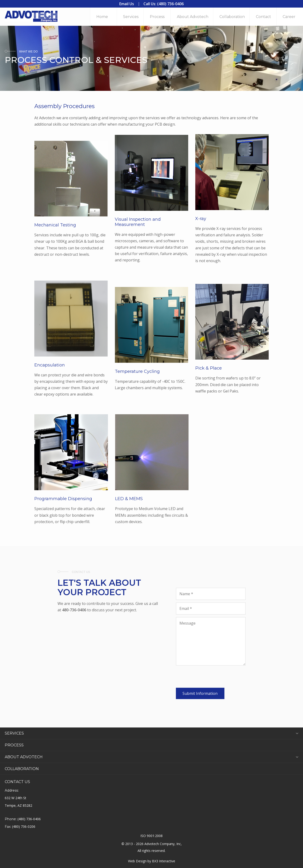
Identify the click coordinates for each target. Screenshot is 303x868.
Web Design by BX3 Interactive (152, 861)
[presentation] (212, 679)
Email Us (127, 4)
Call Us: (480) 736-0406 (164, 4)
